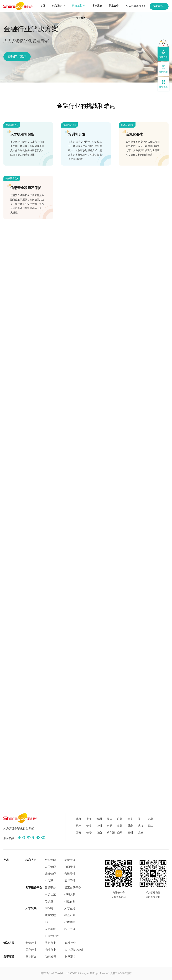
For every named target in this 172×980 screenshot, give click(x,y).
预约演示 (159, 6)
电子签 (49, 901)
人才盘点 (70, 908)
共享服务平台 (34, 888)
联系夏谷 (70, 957)
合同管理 (70, 867)
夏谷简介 (31, 957)
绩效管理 (50, 915)
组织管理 (50, 860)
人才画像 (50, 929)
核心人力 (31, 860)
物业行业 (51, 950)
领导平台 (50, 888)
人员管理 (50, 867)
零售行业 (51, 943)
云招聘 (49, 908)
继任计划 (70, 915)
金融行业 (70, 943)
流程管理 (70, 881)
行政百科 (70, 901)
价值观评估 (52, 936)
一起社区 (50, 894)
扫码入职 (70, 894)
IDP (47, 922)
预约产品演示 (17, 57)
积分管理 (70, 929)
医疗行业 (31, 950)
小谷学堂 (70, 922)
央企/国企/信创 (74, 950)
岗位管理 (70, 860)
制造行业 (31, 943)
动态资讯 (51, 957)
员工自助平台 (73, 888)
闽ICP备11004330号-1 (52, 973)
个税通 (49, 881)
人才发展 (31, 908)
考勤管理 (70, 874)
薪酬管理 (50, 874)
